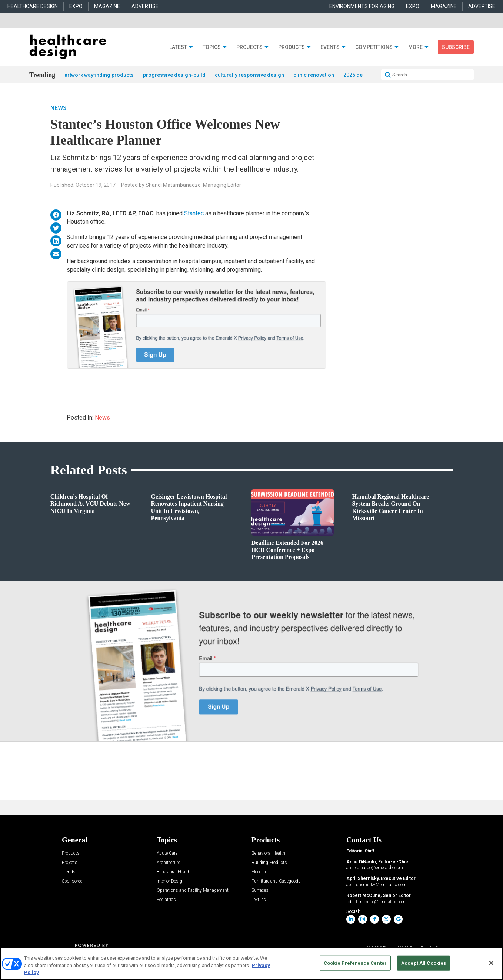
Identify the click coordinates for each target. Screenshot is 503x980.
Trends (69, 872)
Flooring (259, 872)
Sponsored (72, 881)
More (415, 47)
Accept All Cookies (424, 963)
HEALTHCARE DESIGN (33, 6)
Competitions (374, 47)
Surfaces (260, 890)
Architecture (168, 863)
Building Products (269, 863)
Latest (178, 47)
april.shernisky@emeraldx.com (377, 885)
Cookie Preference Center (355, 963)
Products (292, 47)
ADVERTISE (145, 6)
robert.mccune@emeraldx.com (376, 902)
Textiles (259, 900)
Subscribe (456, 47)
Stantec (194, 213)
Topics (212, 47)
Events (330, 47)
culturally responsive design (249, 75)
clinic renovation (314, 75)
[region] (251, 964)
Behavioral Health (174, 872)
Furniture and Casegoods (276, 881)
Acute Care (167, 853)
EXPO (76, 6)
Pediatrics (166, 900)
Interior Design (171, 881)
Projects (249, 47)
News (59, 108)
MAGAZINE (107, 6)
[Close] (491, 963)
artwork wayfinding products (99, 75)
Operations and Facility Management (193, 890)
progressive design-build (174, 75)
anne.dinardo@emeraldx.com (375, 868)
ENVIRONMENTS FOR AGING (362, 6)
